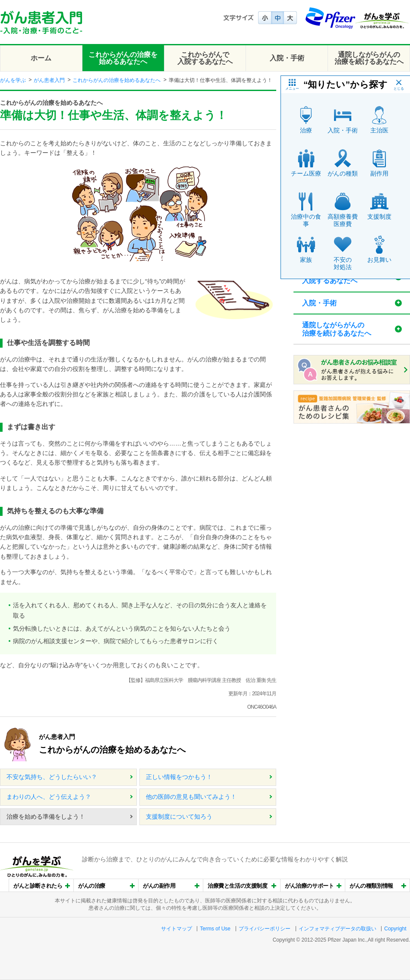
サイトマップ (177, 929)
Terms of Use (215, 929)
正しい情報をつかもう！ (179, 777)
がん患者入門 (49, 80)
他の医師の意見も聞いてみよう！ (191, 797)
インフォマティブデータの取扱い (337, 929)
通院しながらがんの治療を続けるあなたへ (369, 58)
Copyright (395, 929)
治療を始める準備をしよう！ (46, 817)
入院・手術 (287, 58)
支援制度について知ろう (179, 817)
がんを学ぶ (13, 80)
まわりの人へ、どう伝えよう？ (49, 797)
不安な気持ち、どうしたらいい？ (52, 777)
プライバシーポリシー (265, 929)
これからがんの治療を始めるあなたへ (123, 58)
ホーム (41, 58)
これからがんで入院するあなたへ (205, 58)
